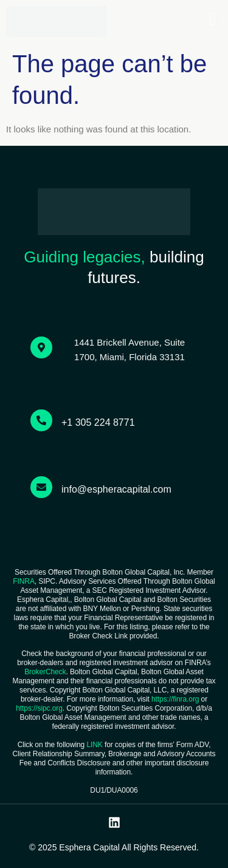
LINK (94, 745)
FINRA (24, 581)
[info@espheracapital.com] (41, 487)
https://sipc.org (39, 708)
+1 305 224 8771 (98, 422)
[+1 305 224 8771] (41, 420)
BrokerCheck (45, 672)
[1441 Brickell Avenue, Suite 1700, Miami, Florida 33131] (41, 347)
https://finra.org (175, 699)
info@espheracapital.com (116, 489)
